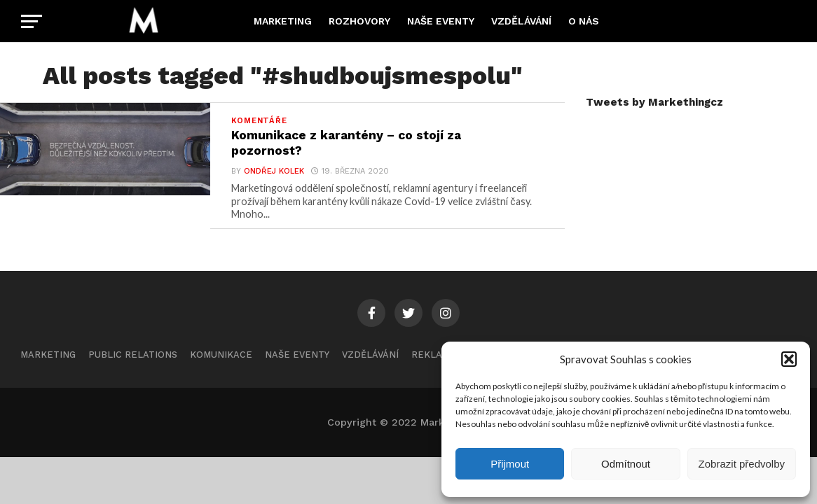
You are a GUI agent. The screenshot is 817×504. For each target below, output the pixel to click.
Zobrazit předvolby (742, 464)
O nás (584, 21)
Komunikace (221, 355)
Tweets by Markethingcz (654, 102)
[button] (789, 359)
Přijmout (510, 464)
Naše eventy (441, 21)
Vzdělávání (521, 21)
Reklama (434, 355)
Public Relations (133, 355)
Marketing (283, 21)
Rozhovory (359, 21)
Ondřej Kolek (274, 171)
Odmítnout (626, 464)
